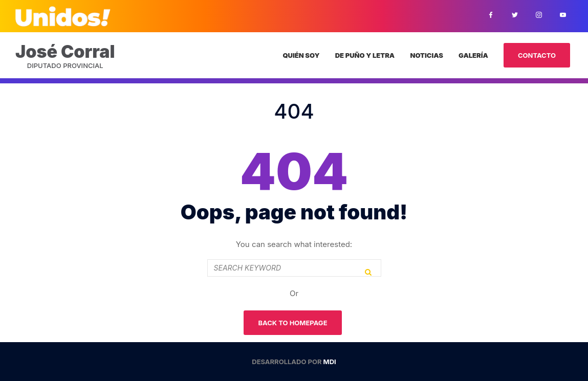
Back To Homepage (292, 323)
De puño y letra (365, 55)
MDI (330, 362)
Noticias (426, 55)
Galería (473, 55)
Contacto (537, 55)
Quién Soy (301, 55)
